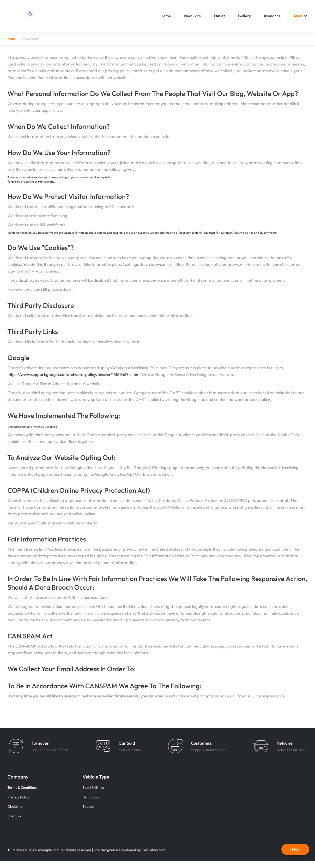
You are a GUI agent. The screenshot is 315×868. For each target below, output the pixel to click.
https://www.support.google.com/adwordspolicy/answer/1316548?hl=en (73, 374)
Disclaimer (16, 806)
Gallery (245, 16)
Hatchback (91, 797)
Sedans (88, 806)
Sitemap (14, 816)
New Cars (192, 16)
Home (166, 16)
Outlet (219, 16)
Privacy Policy (18, 797)
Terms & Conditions (22, 788)
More (298, 16)
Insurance (272, 16)
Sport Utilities (93, 788)
